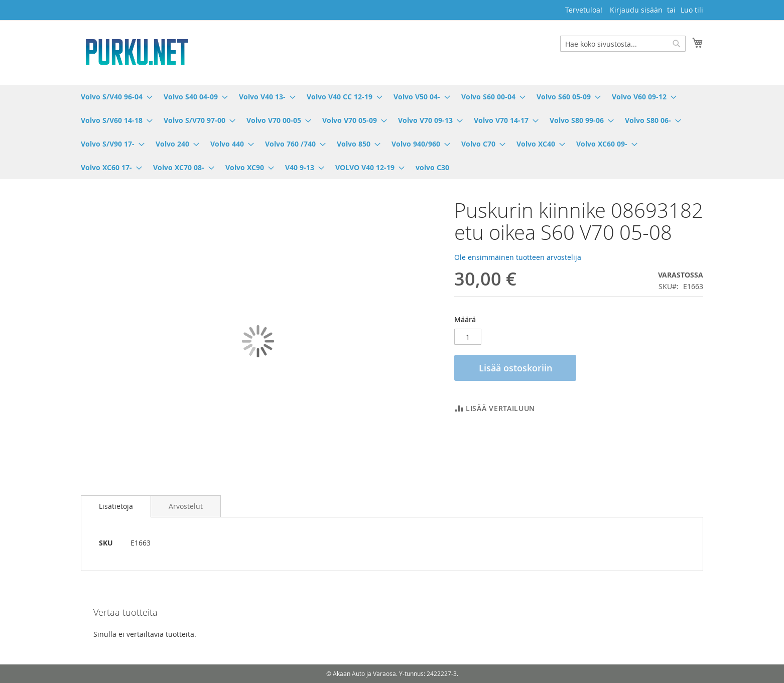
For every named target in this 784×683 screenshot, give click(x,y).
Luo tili (692, 10)
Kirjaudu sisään (636, 10)
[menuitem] (114, 97)
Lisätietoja (116, 506)
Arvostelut (186, 506)
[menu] (392, 132)
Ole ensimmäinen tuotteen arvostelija (518, 257)
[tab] (116, 506)
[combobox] (623, 44)
